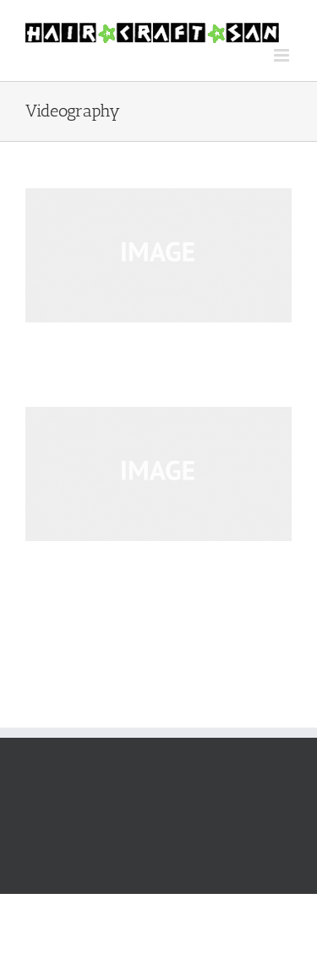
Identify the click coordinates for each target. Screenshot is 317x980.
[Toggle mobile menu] (283, 55)
